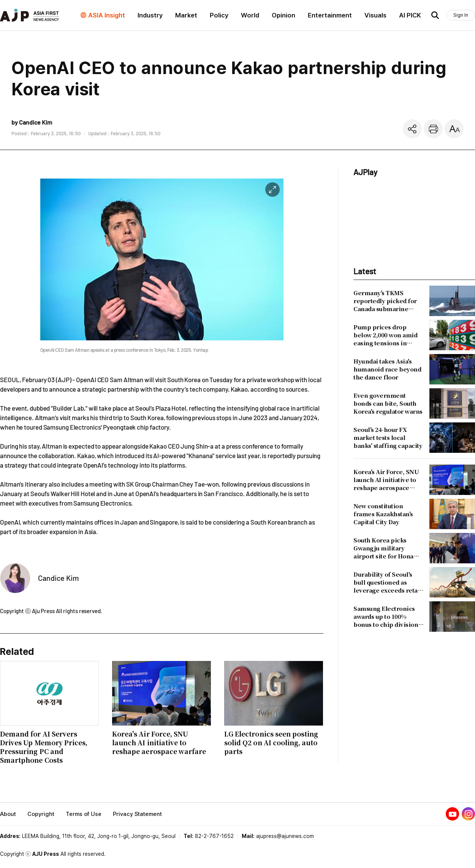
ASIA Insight (107, 15)
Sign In (461, 15)
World (250, 15)
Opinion (283, 15)
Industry (150, 15)
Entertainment (330, 15)
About (8, 814)
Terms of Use (84, 814)
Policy (219, 15)
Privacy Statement (137, 814)
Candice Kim (59, 578)
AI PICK (410, 15)
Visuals (375, 15)
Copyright (41, 814)
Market (186, 15)
